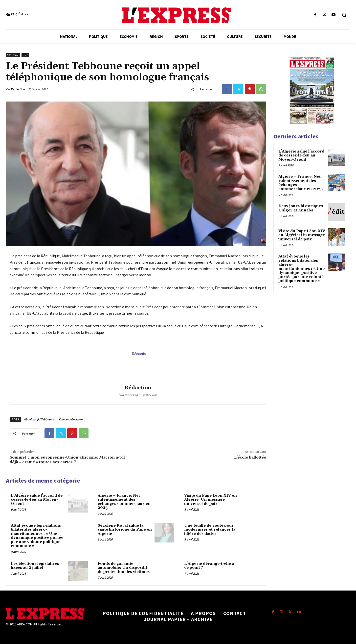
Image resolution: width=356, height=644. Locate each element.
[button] (344, 15)
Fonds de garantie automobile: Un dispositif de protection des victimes (124, 568)
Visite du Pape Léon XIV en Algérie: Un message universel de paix (211, 500)
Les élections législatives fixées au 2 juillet (35, 566)
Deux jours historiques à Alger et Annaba (301, 208)
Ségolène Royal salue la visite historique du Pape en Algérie (125, 530)
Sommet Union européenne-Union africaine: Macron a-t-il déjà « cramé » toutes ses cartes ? (67, 460)
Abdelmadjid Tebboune (39, 419)
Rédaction (18, 89)
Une (25, 55)
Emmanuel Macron (71, 419)
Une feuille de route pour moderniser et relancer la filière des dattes (210, 530)
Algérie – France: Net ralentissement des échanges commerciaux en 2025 (124, 502)
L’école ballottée (250, 457)
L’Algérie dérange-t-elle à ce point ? (209, 566)
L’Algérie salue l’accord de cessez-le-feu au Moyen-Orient (37, 500)
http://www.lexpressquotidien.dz (138, 395)
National (13, 55)
